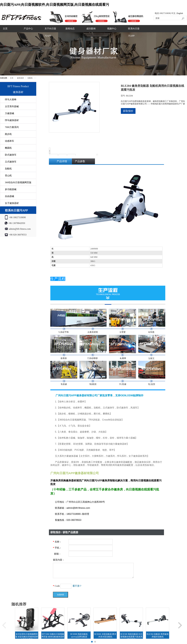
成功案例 (91, 29)
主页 (5, 29)
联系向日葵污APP (134, 32)
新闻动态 (70, 29)
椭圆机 (8, 148)
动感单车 (9, 141)
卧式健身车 (11, 155)
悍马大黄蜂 (11, 100)
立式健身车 (11, 162)
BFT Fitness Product (18, 86)
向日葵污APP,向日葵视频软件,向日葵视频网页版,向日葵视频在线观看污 (55, 5)
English (180, 13)
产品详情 (62, 161)
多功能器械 (11, 189)
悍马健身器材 (12, 120)
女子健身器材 (12, 203)
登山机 (8, 175)
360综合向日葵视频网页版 (18, 182)
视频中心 (112, 29)
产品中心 (28, 29)
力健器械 (9, 113)
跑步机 (8, 134)
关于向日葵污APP (50, 32)
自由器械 (9, 196)
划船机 (30, 78)
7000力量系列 (12, 127)
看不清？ (77, 586)
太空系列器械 (12, 106)
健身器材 (20, 78)
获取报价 (128, 111)
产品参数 (80, 161)
